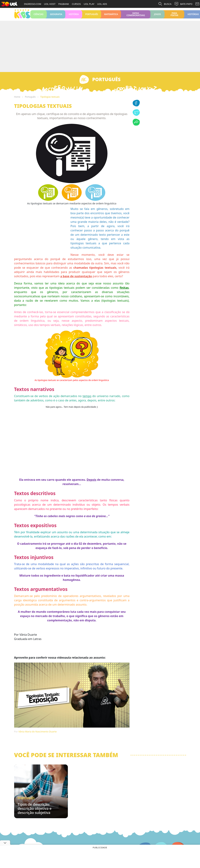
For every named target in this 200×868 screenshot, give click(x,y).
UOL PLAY (89, 4)
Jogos (157, 16)
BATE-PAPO (183, 4)
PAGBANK (64, 4)
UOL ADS (102, 4)
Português (92, 16)
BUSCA (165, 4)
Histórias (193, 16)
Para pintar (174, 16)
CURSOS (76, 4)
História (74, 16)
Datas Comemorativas (136, 16)
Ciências (39, 16)
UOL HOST (50, 4)
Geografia (56, 16)
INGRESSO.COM (33, 4)
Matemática (111, 16)
